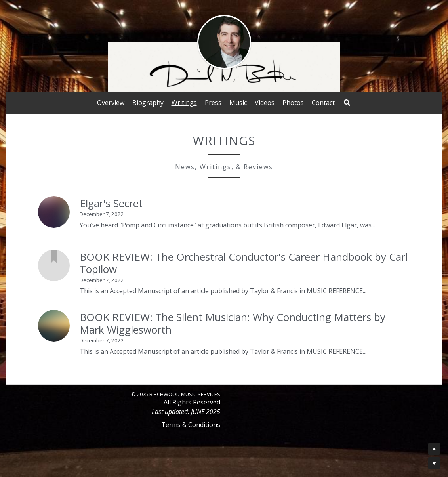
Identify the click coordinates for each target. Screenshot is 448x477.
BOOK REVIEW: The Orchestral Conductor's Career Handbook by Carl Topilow (244, 263)
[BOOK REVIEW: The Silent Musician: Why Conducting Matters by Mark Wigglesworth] (54, 326)
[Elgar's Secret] (54, 212)
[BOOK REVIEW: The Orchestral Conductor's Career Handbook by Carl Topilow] (54, 265)
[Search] (347, 103)
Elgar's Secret (111, 203)
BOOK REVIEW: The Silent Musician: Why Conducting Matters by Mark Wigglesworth (233, 323)
